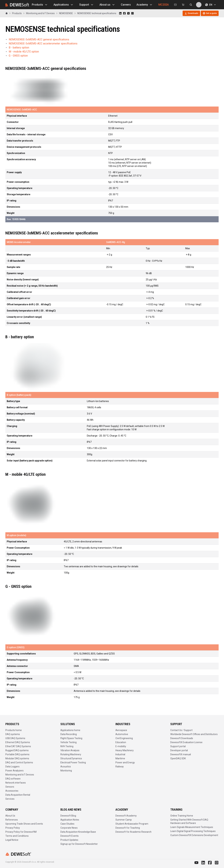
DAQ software (13, 779)
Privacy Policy (13, 828)
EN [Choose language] (211, 5)
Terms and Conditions (17, 836)
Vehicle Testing (68, 742)
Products (40, 5)
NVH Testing (67, 746)
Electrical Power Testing (73, 762)
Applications (64, 5)
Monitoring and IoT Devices (40, 13)
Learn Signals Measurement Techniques (192, 827)
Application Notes (70, 820)
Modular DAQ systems (17, 758)
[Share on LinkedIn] (120, 13)
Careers (126, 5)
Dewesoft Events (70, 836)
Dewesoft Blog (68, 816)
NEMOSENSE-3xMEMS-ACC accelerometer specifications (43, 44)
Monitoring (66, 771)
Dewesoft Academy (126, 816)
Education (121, 742)
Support (87, 5)
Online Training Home (182, 816)
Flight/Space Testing (71, 738)
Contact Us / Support (181, 730)
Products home (14, 730)
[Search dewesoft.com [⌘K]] (191, 5)
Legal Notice (12, 840)
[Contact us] (175, 5)
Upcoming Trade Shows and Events (24, 824)
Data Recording (69, 734)
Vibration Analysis (70, 750)
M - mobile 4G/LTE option (24, 52)
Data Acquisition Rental (18, 795)
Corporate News (69, 828)
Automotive (122, 734)
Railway (120, 767)
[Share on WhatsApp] (132, 13)
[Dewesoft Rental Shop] (183, 5)
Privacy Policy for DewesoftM (21, 832)
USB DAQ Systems (15, 738)
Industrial (120, 754)
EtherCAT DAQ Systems (18, 746)
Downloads (191, 13)
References (12, 820)
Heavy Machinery (125, 750)
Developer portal (179, 750)
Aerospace (121, 730)
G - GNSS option (18, 56)
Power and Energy (125, 762)
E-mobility (121, 746)
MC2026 (163, 5)
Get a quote (210, 13)
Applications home (70, 730)
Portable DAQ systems (17, 754)
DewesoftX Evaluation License (186, 742)
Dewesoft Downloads (182, 738)
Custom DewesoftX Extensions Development (194, 835)
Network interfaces (16, 783)
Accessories (12, 791)
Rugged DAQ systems (17, 750)
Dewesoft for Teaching (128, 828)
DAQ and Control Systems (19, 762)
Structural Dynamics (71, 758)
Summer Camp (124, 820)
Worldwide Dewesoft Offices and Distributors (194, 734)
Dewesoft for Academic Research (133, 832)
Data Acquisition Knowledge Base (78, 832)
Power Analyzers (14, 771)
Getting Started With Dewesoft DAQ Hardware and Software (189, 821)
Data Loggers (12, 767)
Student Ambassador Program (132, 824)
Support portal (178, 746)
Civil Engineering (124, 738)
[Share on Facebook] (124, 13)
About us (107, 5)
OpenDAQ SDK (178, 758)
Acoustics (66, 767)
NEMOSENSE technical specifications (97, 13)
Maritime (120, 758)
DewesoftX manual (181, 754)
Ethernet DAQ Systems (18, 742)
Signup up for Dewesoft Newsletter (79, 844)
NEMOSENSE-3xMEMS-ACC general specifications (39, 39)
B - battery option (19, 48)
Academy (145, 5)
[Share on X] (128, 13)
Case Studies (67, 824)
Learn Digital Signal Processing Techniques (193, 831)
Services (10, 799)
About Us (10, 816)
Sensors (10, 787)
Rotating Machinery (71, 754)
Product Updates (69, 840)
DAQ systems (13, 734)
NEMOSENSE (66, 13)
